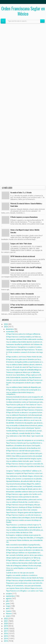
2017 (6, 631)
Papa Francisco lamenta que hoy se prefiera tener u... (24, 443)
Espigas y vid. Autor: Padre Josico (21, 243)
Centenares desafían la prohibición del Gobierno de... (25, 344)
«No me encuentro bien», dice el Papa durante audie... (25, 547)
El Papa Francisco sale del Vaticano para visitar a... (24, 451)
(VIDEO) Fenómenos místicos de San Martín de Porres (25, 578)
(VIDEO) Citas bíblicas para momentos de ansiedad (24, 456)
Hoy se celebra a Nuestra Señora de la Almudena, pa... (25, 530)
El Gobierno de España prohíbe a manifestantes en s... (25, 362)
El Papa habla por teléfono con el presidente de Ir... (24, 553)
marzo (8, 611)
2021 (6, 621)
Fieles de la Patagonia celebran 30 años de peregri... (24, 566)
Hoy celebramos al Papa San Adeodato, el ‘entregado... (25, 538)
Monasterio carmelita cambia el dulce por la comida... (25, 492)
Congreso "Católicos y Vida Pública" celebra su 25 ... (24, 471)
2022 (6, 619)
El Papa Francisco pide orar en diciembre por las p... (24, 359)
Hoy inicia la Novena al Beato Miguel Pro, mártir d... (24, 484)
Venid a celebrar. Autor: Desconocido (22, 294)
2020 (6, 624)
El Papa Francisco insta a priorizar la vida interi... (23, 497)
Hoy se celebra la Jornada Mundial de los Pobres (23, 433)
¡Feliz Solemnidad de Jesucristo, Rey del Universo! (24, 378)
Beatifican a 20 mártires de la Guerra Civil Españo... (24, 446)
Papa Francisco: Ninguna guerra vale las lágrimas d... (24, 512)
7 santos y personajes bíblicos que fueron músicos (24, 407)
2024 (6, 324)
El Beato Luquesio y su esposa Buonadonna (24, 217)
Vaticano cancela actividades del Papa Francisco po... (25, 380)
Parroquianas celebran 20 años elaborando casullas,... (25, 339)
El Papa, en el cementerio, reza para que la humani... (24, 586)
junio (8, 604)
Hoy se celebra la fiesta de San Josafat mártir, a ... (23, 502)
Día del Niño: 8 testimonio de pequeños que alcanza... (25, 423)
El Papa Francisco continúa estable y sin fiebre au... (24, 337)
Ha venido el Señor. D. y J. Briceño (21, 192)
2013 (6, 641)
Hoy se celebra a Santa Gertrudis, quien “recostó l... (24, 461)
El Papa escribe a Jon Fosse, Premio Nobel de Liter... (24, 357)
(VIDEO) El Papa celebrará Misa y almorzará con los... (25, 500)
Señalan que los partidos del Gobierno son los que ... (24, 418)
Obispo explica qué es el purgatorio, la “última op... (24, 558)
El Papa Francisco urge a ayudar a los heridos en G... (24, 494)
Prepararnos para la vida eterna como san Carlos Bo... (25, 583)
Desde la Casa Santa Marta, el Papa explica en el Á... (24, 375)
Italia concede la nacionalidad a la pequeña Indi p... (24, 545)
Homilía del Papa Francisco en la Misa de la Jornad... (24, 431)
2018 (6, 629)
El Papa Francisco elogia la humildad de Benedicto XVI (25, 580)
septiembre (10, 596)
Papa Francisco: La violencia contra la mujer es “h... (24, 525)
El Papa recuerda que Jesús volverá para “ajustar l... (24, 428)
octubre (9, 594)
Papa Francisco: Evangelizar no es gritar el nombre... (24, 347)
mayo (8, 606)
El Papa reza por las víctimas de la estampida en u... (24, 390)
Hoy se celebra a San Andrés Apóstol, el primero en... (25, 342)
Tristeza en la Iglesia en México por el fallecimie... (23, 372)
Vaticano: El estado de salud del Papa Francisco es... (24, 367)
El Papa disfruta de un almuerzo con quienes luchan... (25, 413)
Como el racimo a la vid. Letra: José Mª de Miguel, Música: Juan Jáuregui (26, 269)
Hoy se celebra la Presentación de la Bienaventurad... (25, 415)
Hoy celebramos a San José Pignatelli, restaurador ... (24, 486)
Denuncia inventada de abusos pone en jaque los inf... (25, 397)
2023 (6, 327)
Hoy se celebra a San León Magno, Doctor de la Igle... (25, 518)
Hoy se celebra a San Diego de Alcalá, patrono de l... (24, 489)
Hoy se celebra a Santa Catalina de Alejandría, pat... (24, 387)
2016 (6, 634)
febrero (9, 614)
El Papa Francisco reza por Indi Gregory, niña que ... (24, 505)
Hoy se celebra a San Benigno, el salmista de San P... (24, 527)
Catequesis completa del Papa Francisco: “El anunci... (25, 350)
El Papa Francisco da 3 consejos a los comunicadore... (25, 399)
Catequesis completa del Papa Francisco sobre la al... (25, 473)
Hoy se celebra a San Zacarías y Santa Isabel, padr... (24, 563)
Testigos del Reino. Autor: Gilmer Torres (23, 281)
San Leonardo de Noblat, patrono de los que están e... (25, 555)
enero (8, 616)
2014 (6, 639)
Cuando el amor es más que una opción (20, 573)
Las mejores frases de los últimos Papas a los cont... (25, 588)
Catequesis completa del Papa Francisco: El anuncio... (25, 410)
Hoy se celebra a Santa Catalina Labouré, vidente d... (24, 365)
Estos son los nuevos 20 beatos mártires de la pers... (25, 453)
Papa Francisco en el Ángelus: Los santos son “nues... (25, 591)
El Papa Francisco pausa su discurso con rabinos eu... (25, 550)
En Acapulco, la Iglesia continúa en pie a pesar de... (24, 535)
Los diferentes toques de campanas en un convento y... (25, 440)
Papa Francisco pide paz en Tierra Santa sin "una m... (24, 405)
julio (7, 601)
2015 (6, 636)
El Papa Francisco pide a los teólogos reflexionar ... (24, 334)
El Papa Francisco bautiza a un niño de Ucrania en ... (24, 515)
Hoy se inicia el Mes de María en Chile (19, 533)
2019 (6, 626)
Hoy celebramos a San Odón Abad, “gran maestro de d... (25, 437)
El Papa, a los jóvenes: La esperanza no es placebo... (25, 479)
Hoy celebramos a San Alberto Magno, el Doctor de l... (25, 476)
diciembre (10, 329)
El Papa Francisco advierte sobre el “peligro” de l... (23, 560)
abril (8, 609)
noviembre (10, 332)
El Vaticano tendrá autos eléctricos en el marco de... (24, 420)
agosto (9, 599)
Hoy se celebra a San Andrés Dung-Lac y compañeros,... (20, 393)
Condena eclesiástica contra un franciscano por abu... (25, 402)
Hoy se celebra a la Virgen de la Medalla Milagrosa (24, 370)
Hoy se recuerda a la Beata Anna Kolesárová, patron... (25, 425)
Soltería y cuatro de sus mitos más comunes (22, 510)
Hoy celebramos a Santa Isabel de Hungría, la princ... (24, 459)
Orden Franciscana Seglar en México (23, 11)
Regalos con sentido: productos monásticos (22, 575)
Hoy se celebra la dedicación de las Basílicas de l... (24, 448)
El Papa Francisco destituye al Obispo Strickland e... (24, 507)
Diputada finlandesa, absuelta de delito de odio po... (24, 481)
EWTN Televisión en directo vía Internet (23, 256)
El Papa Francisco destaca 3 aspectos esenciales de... (25, 464)
